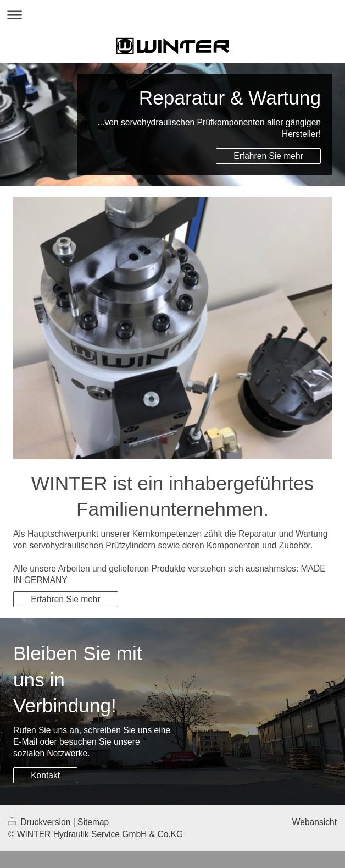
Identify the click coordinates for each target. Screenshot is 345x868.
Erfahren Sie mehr (268, 156)
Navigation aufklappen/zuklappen (172, 15)
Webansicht (315, 822)
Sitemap (93, 822)
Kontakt (45, 775)
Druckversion (41, 822)
